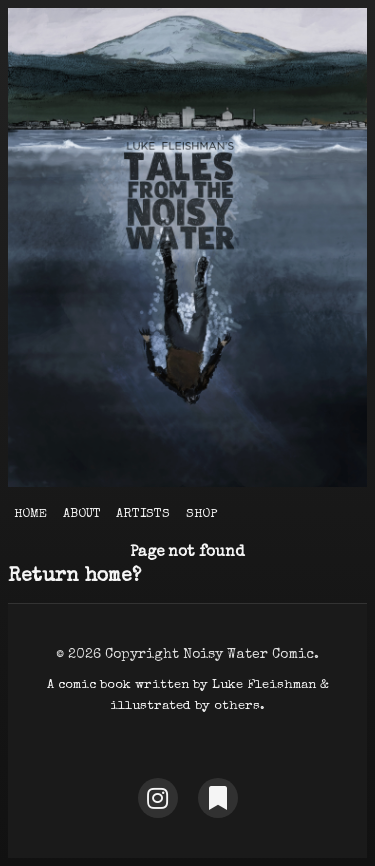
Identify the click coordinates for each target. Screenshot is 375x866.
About (82, 514)
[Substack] (218, 798)
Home (30, 514)
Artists (143, 514)
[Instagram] (158, 798)
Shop (201, 514)
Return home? (74, 577)
